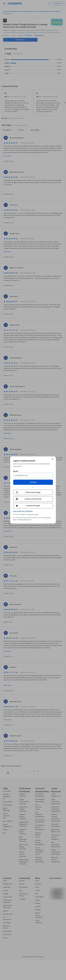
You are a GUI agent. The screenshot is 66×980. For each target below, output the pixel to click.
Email (16, 471)
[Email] (33, 475)
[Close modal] (53, 459)
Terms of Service (24, 520)
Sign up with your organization (23, 511)
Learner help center (33, 514)
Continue (33, 482)
